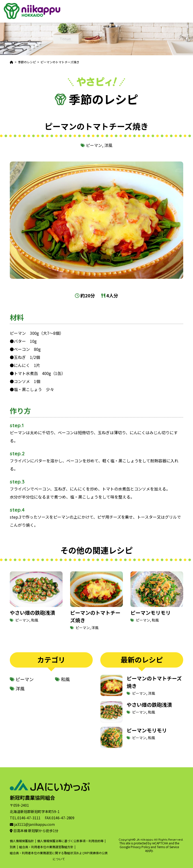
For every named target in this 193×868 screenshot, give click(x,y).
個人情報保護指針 (22, 841)
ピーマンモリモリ (151, 619)
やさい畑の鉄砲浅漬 (32, 619)
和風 (35, 626)
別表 (13, 847)
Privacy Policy (140, 847)
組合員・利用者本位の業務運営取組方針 (46, 847)
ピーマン (94, 145)
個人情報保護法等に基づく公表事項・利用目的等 (70, 841)
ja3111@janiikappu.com (34, 824)
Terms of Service (168, 847)
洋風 (108, 145)
